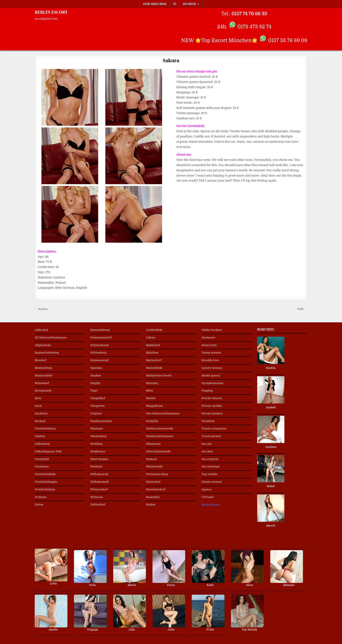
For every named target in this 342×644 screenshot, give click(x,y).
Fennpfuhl (42, 459)
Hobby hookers (212, 330)
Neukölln (152, 421)
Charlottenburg (45, 428)
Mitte (150, 391)
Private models (212, 406)
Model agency (211, 375)
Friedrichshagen (46, 482)
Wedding (96, 444)
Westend (96, 466)
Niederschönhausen (160, 436)
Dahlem (40, 436)
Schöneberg (98, 353)
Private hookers (212, 413)
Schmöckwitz (100, 345)
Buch (38, 406)
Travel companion (214, 428)
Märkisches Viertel (159, 375)
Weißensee (98, 451)
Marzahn (152, 383)
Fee (175, 4)
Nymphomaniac (213, 383)
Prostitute (208, 421)
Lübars (151, 337)
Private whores (212, 398)
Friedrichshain (45, 489)
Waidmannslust (101, 421)
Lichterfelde (154, 330)
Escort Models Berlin (155, 4)
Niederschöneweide (160, 428)
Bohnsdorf (42, 383)
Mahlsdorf (153, 345)
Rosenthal (153, 497)
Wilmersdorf (99, 489)
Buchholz (41, 413)
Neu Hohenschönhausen (163, 413)
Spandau (96, 368)
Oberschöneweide (158, 451)
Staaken (96, 375)
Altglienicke (43, 345)
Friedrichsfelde (45, 474)
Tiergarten (97, 406)
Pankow (151, 459)
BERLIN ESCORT (51, 12)
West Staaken (99, 459)
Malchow (152, 353)
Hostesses (208, 337)
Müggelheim (154, 406)
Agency (207, 489)
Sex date (207, 451)
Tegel (94, 391)
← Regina (41, 309)
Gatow (39, 504)
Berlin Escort (211, 505)
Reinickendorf (156, 489)
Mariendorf (154, 360)
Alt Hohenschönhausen (51, 337)
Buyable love (210, 360)
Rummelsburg (100, 330)
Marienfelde (154, 368)
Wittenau (97, 497)
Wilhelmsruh (99, 474)
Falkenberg (42, 444)
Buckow (40, 421)
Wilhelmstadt (99, 482)
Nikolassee (153, 444)
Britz (38, 398)
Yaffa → (302, 309)
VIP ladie (208, 497)
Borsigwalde (43, 391)
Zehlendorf (98, 504)
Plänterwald (154, 466)
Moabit (151, 398)
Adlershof (41, 330)
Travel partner (211, 436)
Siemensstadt (99, 360)
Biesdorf (40, 360)
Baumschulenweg (47, 353)
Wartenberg (98, 436)
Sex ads (207, 444)
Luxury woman (212, 368)
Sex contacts (210, 459)
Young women (211, 353)
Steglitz (95, 383)
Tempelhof (98, 398)
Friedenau (42, 466)
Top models (209, 474)
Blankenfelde (44, 375)
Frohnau (41, 497)
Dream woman (212, 482)
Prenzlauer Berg (157, 474)
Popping (207, 391)
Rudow (151, 504)
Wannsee (97, 428)
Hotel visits (209, 345)
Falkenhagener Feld (48, 451)
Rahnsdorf (153, 482)
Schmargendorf (101, 337)
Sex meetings (211, 466)
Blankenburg (44, 368)
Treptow (96, 413)
